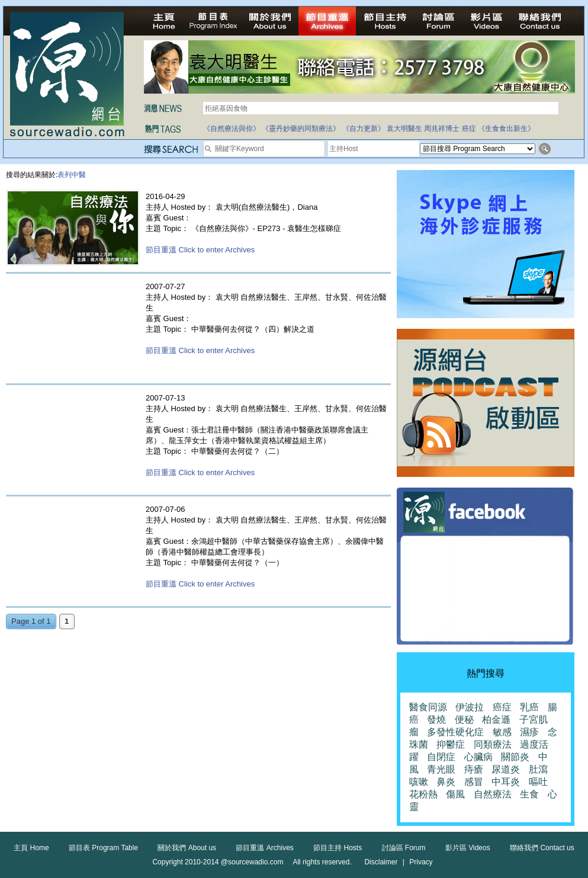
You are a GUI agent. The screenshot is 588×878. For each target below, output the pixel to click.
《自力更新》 (364, 129)
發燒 (436, 720)
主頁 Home (31, 848)
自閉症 (441, 757)
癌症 (469, 129)
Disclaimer (381, 862)
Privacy (421, 862)
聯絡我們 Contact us (542, 848)
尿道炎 (506, 769)
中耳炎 (506, 782)
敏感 (502, 732)
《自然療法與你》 (232, 129)
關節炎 (515, 757)
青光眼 (441, 769)
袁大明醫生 (404, 129)
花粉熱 (423, 794)
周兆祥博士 (442, 129)
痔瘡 (474, 769)
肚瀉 (538, 769)
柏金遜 (496, 720)
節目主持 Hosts (338, 848)
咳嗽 (419, 782)
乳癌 (529, 707)
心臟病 (478, 757)
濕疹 (529, 732)
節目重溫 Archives (264, 848)
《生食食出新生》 (506, 129)
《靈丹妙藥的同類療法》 (301, 129)
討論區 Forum (404, 848)
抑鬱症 (451, 744)
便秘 (464, 720)
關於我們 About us (187, 848)
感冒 (474, 782)
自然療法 (493, 794)
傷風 (455, 794)
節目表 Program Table (103, 848)
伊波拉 (470, 707)
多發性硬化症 (455, 732)
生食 (529, 794)
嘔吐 (538, 782)
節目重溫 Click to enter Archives (200, 250)
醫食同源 (428, 707)
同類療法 (493, 744)
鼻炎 (446, 782)
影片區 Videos (468, 848)
